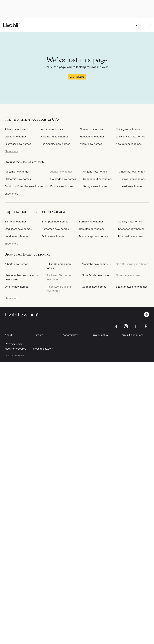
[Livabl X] (116, 326)
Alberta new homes (16, 264)
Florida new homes (62, 186)
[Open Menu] (147, 25)
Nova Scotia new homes (96, 275)
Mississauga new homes (93, 236)
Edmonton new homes (55, 229)
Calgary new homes (130, 222)
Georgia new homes (95, 186)
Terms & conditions (132, 335)
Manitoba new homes (95, 264)
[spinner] (137, 25)
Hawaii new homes (131, 186)
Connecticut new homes (98, 179)
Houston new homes (92, 137)
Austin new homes (52, 129)
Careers (38, 335)
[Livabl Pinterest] (146, 326)
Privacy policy (100, 335)
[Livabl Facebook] (136, 326)
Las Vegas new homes (18, 144)
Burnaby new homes (91, 222)
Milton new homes (53, 236)
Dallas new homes (16, 137)
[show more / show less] (12, 151)
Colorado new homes (63, 179)
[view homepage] (11, 25)
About (8, 335)
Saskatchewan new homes (132, 287)
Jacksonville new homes (130, 137)
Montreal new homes (131, 236)
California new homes (18, 179)
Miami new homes (91, 144)
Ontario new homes (16, 287)
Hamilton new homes (92, 229)
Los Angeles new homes (55, 144)
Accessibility (70, 335)
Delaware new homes (132, 179)
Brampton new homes (55, 222)
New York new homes (129, 144)
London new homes (16, 236)
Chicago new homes (128, 129)
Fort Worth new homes (55, 137)
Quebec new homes (94, 287)
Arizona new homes (95, 172)
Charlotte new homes (93, 129)
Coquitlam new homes (18, 229)
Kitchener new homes (131, 229)
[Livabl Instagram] (126, 326)
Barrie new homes (16, 222)
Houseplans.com (43, 349)
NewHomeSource (15, 349)
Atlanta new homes (16, 129)
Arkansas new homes (132, 172)
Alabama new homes (17, 172)
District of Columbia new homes (24, 186)
